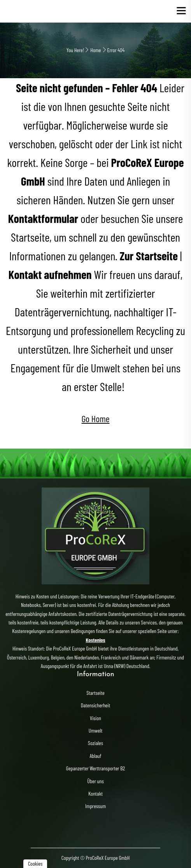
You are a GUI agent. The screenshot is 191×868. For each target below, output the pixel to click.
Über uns (95, 781)
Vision (95, 718)
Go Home (96, 418)
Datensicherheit (95, 705)
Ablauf (96, 756)
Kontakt (95, 793)
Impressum (95, 806)
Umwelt (95, 730)
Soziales (95, 743)
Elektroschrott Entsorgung (46, 11)
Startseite (95, 693)
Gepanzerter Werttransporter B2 (95, 768)
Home (95, 50)
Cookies (35, 864)
